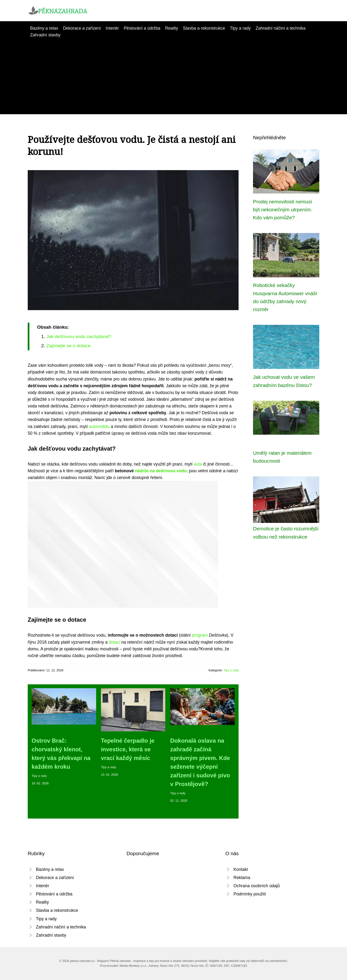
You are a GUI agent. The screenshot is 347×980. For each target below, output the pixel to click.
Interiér (112, 28)
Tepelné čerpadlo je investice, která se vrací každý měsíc (128, 749)
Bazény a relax (44, 28)
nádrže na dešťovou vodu (161, 471)
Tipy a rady (240, 28)
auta (198, 464)
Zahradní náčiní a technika (280, 28)
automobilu (99, 427)
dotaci (114, 642)
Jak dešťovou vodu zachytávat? (79, 337)
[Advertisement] (173, 74)
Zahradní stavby (45, 35)
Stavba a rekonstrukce (204, 28)
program (200, 635)
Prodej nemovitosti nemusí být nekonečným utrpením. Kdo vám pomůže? (283, 210)
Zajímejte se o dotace (68, 346)
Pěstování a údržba (142, 28)
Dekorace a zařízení (82, 28)
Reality (172, 28)
